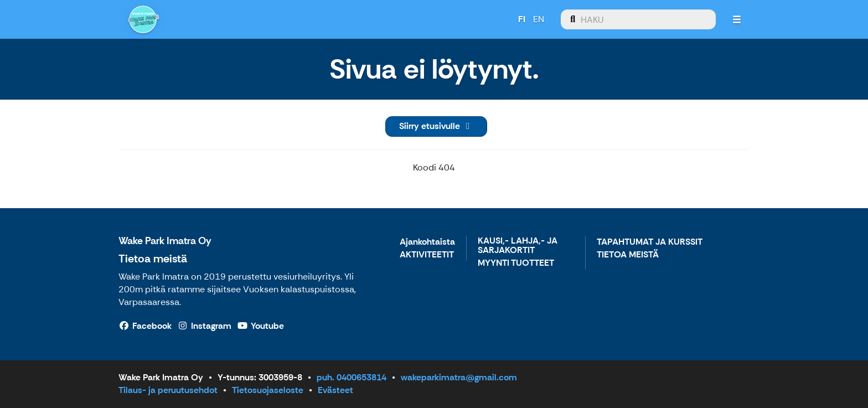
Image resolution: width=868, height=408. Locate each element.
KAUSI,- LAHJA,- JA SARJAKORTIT (518, 246)
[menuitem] (638, 19)
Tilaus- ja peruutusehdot (168, 390)
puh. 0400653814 (352, 377)
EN (538, 19)
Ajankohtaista (427, 242)
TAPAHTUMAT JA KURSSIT (650, 242)
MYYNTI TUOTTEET (516, 263)
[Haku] (638, 19)
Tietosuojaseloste (268, 390)
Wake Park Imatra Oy (165, 241)
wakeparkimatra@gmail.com (459, 377)
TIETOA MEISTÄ (628, 255)
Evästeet (335, 390)
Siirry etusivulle (436, 126)
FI (521, 19)
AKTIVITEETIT (427, 255)
